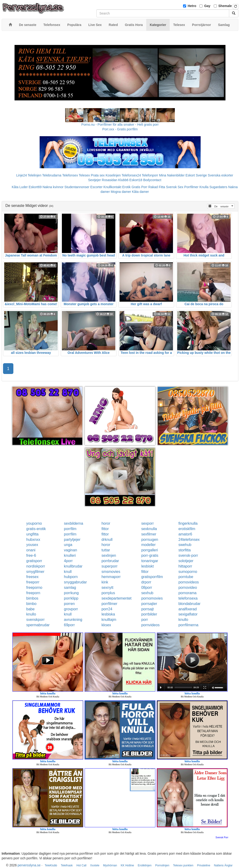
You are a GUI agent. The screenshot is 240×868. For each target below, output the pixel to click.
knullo (31, 614)
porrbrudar (110, 561)
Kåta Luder (20, 187)
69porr (69, 625)
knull (68, 572)
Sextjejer (94, 180)
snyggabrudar (75, 582)
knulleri (70, 555)
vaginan (71, 550)
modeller (148, 545)
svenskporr (35, 620)
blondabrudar (189, 604)
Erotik (127, 187)
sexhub (147, 593)
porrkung (71, 593)
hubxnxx (33, 540)
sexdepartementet (116, 598)
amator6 (185, 534)
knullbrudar (73, 566)
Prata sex (98, 175)
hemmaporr (111, 577)
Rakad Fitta (157, 187)
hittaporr (185, 566)
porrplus (108, 593)
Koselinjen (113, 175)
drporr (146, 582)
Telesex (84, 175)
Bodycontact (152, 180)
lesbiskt (148, 566)
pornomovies (152, 598)
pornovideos (189, 582)
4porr (68, 561)
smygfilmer (35, 572)
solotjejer (186, 561)
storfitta (184, 550)
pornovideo (188, 588)
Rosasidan (109, 180)
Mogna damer (121, 192)
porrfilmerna (188, 625)
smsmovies (111, 572)
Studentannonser (77, 187)
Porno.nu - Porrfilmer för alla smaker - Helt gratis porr (120, 125)
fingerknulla (188, 523)
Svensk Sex (175, 187)
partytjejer (72, 540)
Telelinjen (34, 175)
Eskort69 (35, 187)
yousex (32, 545)
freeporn (33, 593)
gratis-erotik (36, 529)
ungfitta (32, 534)
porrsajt (148, 609)
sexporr (148, 523)
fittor (105, 529)
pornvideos (150, 625)
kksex (106, 625)
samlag (70, 588)
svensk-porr (188, 555)
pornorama (187, 593)
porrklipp (71, 598)
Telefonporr (150, 175)
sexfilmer (149, 534)
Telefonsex (70, 175)
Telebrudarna (52, 175)
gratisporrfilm (152, 577)
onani (31, 550)
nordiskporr (36, 566)
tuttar (106, 550)
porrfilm (70, 529)
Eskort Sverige (196, 175)
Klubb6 (123, 180)
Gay (207, 6)
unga (68, 545)
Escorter (96, 187)
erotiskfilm (187, 529)
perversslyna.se (29, 865)
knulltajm (109, 620)
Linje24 (21, 175)
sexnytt (107, 588)
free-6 (31, 555)
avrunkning (73, 620)
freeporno (34, 588)
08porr (147, 588)
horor (106, 523)
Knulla (204, 187)
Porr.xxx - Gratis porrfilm (120, 129)
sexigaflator (188, 614)
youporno (34, 523)
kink (105, 582)
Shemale (225, 6)
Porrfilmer (191, 187)
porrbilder (149, 614)
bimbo (31, 604)
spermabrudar (38, 625)
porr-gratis (150, 555)
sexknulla (149, 529)
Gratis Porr (139, 187)
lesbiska (108, 614)
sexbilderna (74, 523)
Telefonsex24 (131, 175)
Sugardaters (218, 187)
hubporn (71, 577)
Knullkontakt (112, 187)
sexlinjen (109, 555)
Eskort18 (136, 180)
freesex (32, 577)
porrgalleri (150, 550)
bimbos (32, 598)
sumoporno (188, 572)
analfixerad (187, 609)
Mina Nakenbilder (172, 175)
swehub (185, 545)
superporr (109, 566)
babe (30, 609)
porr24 (107, 609)
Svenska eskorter (221, 175)
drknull (107, 540)
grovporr (71, 609)
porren (69, 604)
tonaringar (150, 561)
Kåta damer (140, 192)
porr (145, 620)
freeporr (33, 582)
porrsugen (150, 540)
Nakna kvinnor (53, 187)
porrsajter (149, 604)
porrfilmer (109, 604)
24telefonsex (189, 540)
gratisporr (34, 561)
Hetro (192, 6)
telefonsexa (188, 598)
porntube (186, 577)
